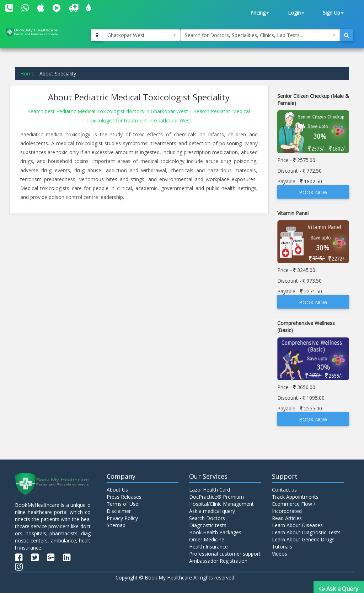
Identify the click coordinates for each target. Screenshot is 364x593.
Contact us (284, 490)
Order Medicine (207, 539)
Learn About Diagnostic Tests (306, 532)
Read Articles (287, 518)
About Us (117, 490)
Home (27, 74)
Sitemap (116, 525)
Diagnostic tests (208, 525)
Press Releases (124, 497)
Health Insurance (208, 547)
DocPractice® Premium (216, 497)
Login (296, 13)
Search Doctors (207, 518)
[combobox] (141, 35)
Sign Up (333, 13)
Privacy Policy (122, 518)
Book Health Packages (215, 532)
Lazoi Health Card (210, 490)
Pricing (260, 13)
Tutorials (282, 547)
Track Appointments (295, 497)
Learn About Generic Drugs (303, 539)
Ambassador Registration (218, 561)
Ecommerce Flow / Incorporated (294, 507)
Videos (280, 554)
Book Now (313, 192)
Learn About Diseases (297, 525)
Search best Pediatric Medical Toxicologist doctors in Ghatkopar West (109, 111)
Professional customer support (225, 554)
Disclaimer (119, 511)
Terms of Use (122, 504)
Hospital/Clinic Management (221, 504)
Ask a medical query (212, 511)
